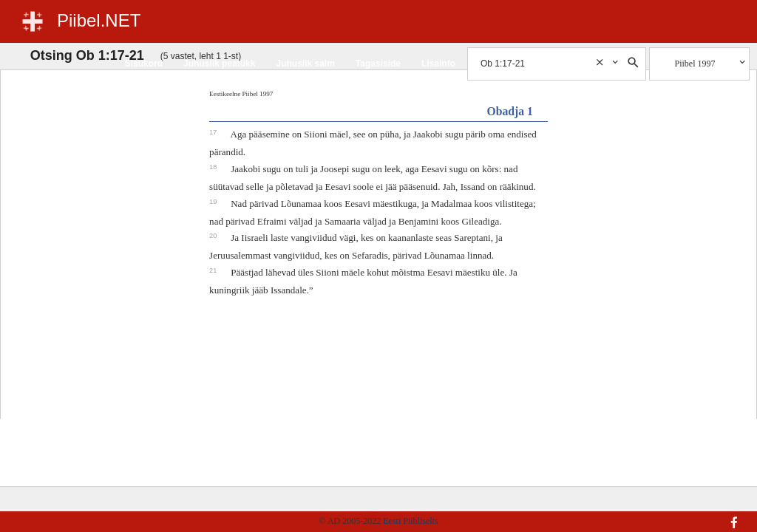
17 (214, 132)
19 (214, 202)
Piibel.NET (99, 20)
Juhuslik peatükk (219, 64)
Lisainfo (438, 64)
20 (214, 236)
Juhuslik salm (305, 64)
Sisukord (144, 64)
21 (214, 270)
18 (214, 167)
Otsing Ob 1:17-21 (87, 55)
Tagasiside (378, 64)
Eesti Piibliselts (410, 521)
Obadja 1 (510, 111)
